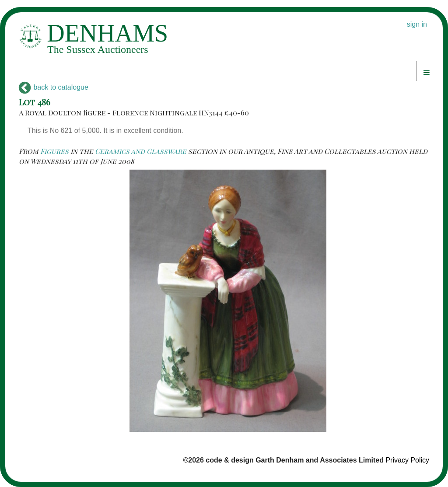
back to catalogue (54, 87)
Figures (54, 151)
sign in (417, 24)
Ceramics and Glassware (141, 151)
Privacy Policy (407, 460)
